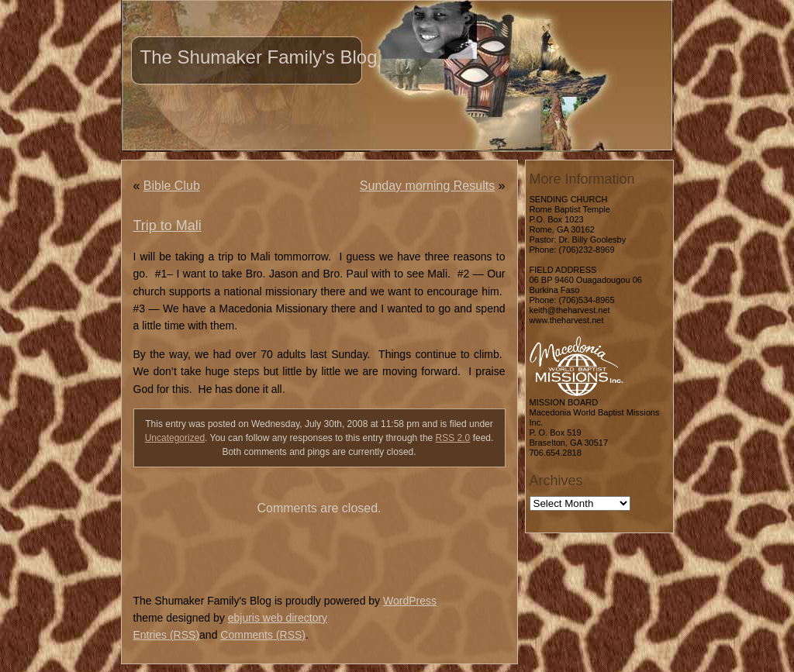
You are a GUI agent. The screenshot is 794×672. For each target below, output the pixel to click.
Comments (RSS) (263, 635)
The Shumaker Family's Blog (259, 57)
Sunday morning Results (427, 186)
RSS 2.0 (453, 438)
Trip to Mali (167, 226)
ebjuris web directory (278, 618)
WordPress (410, 601)
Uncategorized (175, 438)
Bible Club (172, 186)
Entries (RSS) (167, 635)
